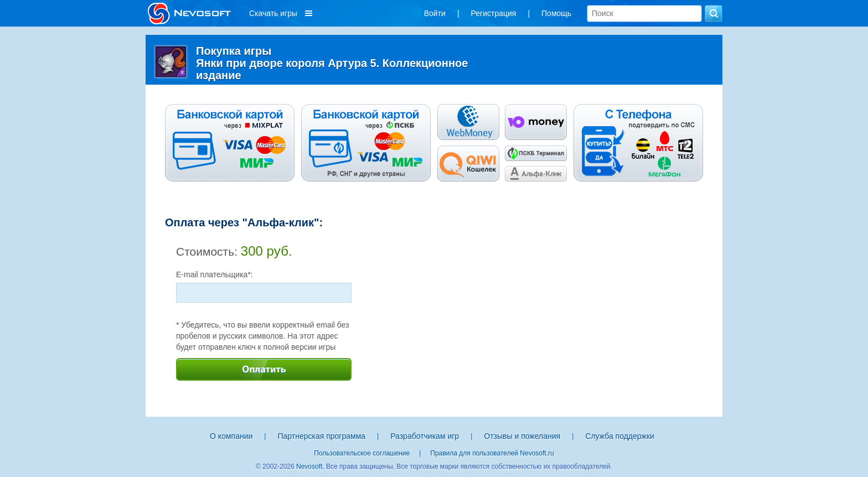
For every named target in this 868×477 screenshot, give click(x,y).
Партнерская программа (321, 436)
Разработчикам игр (425, 436)
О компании (231, 436)
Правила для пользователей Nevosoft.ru (492, 453)
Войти (435, 13)
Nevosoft (309, 466)
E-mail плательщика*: (215, 274)
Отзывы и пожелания (522, 436)
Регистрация (494, 13)
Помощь (556, 13)
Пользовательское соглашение (362, 453)
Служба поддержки (620, 436)
